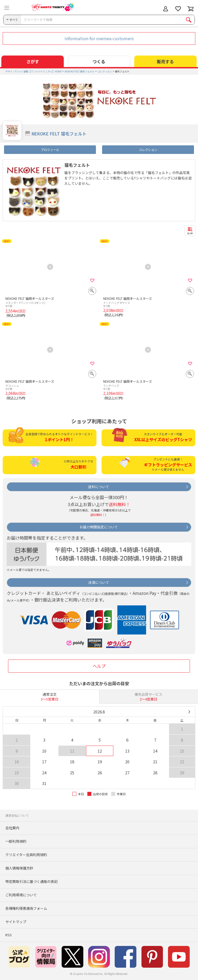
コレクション (148, 150)
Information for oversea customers (99, 38)
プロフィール (50, 150)
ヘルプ (99, 666)
